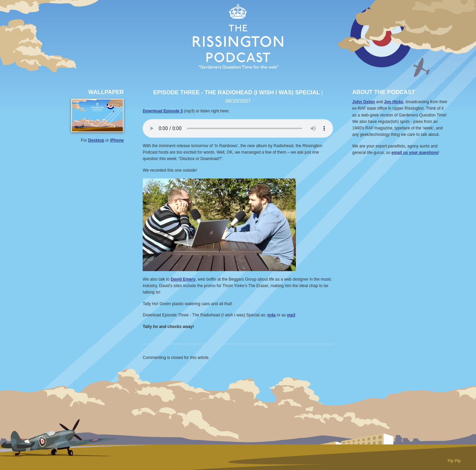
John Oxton (363, 102)
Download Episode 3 (163, 111)
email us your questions (415, 153)
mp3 (291, 315)
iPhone (117, 140)
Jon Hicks (394, 102)
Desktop (96, 140)
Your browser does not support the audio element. (238, 128)
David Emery (183, 279)
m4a (271, 315)
